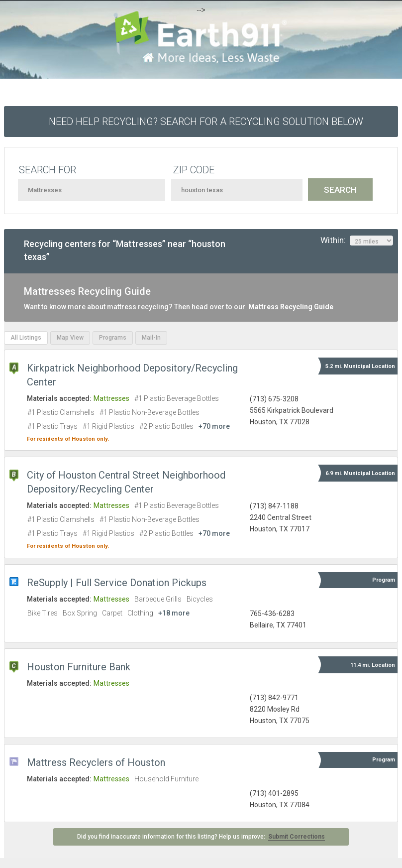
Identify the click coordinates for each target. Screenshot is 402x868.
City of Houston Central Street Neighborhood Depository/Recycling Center (126, 482)
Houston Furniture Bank (79, 667)
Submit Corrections (297, 837)
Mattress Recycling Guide (291, 307)
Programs (113, 338)
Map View (70, 338)
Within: (357, 241)
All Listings (26, 338)
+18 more (174, 613)
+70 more (214, 426)
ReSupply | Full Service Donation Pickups (117, 583)
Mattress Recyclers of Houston (96, 762)
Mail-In (151, 338)
